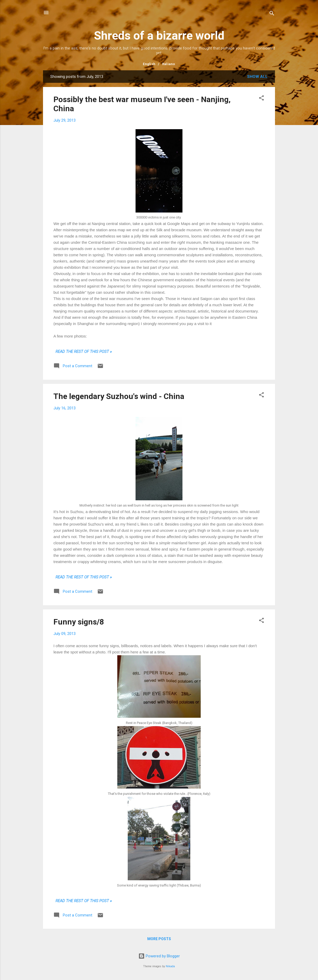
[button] (261, 99)
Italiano (169, 64)
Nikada (170, 966)
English (149, 64)
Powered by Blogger (159, 956)
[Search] (272, 14)
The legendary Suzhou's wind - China (119, 396)
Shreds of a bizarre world (159, 36)
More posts (159, 939)
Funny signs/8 (79, 622)
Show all (257, 77)
